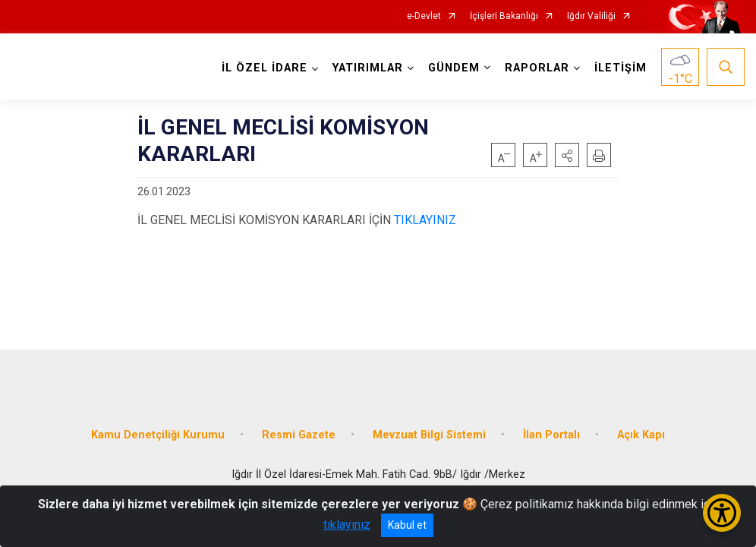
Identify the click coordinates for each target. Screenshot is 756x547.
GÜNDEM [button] (454, 68)
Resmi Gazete (299, 435)
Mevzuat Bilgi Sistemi (429, 435)
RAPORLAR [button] (537, 68)
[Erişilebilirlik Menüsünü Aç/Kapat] (722, 513)
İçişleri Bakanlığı (504, 16)
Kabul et (407, 525)
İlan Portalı (551, 435)
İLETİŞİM (621, 68)
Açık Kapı (641, 435)
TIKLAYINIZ (425, 220)
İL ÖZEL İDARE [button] (265, 68)
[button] (567, 155)
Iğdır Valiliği (591, 16)
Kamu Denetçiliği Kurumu (158, 435)
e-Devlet (424, 16)
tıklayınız (347, 525)
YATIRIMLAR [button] (368, 68)
